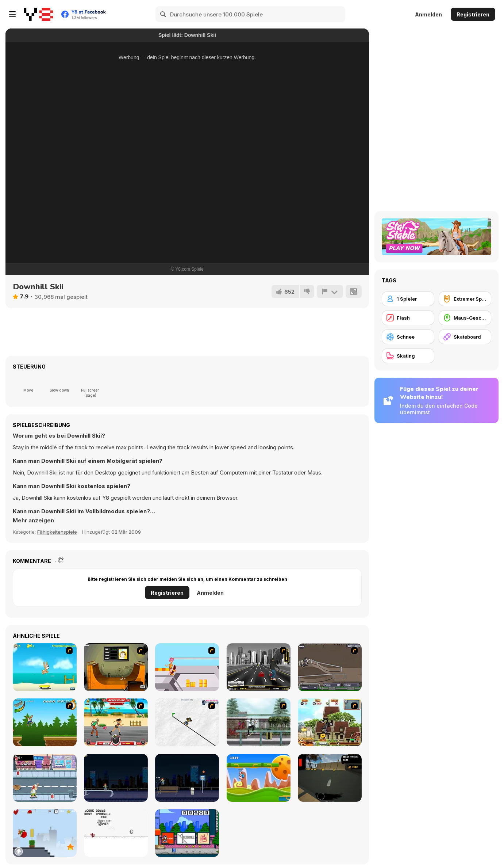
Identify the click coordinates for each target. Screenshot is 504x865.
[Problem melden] (330, 291)
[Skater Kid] (45, 833)
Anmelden (428, 14)
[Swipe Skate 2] (330, 778)
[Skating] (408, 356)
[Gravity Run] (259, 778)
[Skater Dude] (45, 778)
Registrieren (473, 14)
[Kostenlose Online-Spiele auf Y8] (38, 14)
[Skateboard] (465, 337)
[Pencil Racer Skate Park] (187, 722)
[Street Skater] (187, 778)
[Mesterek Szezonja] (45, 722)
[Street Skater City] (116, 778)
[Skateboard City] (259, 722)
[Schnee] (408, 337)
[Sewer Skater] (330, 667)
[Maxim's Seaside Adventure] (45, 667)
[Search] (163, 14)
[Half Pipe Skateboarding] (116, 667)
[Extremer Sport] (465, 299)
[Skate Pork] (116, 833)
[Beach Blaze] (116, 722)
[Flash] (408, 318)
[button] (33, 521)
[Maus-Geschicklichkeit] (465, 318)
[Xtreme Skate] (187, 667)
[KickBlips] (187, 833)
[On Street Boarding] (259, 667)
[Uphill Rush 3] (330, 722)
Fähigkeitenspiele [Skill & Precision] (57, 532)
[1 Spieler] (408, 299)
